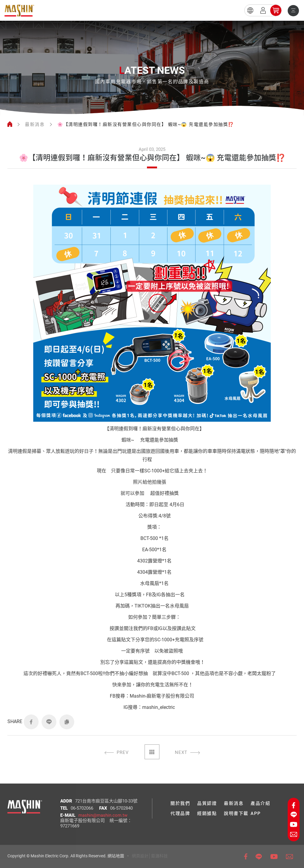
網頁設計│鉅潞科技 (150, 856)
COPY (67, 722)
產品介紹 (260, 803)
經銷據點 (207, 813)
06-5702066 (82, 808)
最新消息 (35, 124)
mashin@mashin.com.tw (103, 815)
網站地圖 (116, 856)
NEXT (181, 752)
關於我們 (180, 803)
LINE (49, 722)
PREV (123, 752)
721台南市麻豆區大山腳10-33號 (106, 801)
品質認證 (207, 803)
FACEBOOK (31, 722)
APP (256, 813)
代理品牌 (180, 813)
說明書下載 (236, 813)
